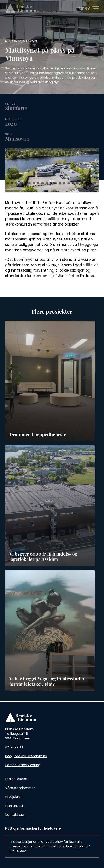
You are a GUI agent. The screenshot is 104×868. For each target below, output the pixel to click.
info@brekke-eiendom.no (26, 756)
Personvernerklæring (23, 765)
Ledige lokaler (16, 779)
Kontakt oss (15, 815)
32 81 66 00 (14, 747)
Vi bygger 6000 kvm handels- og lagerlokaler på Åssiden (43, 556)
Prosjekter (14, 797)
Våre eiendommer (20, 788)
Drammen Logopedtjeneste (38, 434)
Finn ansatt (14, 806)
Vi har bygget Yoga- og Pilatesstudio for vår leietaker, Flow (47, 681)
